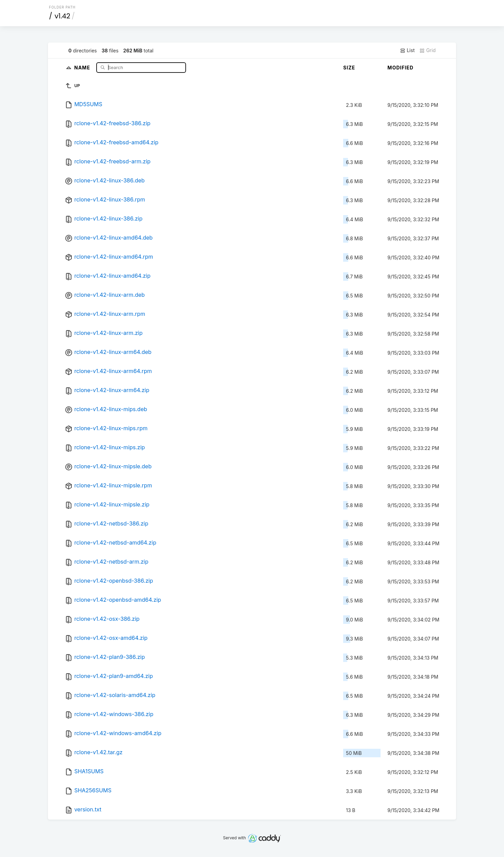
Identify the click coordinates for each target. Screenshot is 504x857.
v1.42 (63, 16)
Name (83, 67)
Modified (400, 68)
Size (349, 68)
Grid (427, 50)
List (407, 50)
